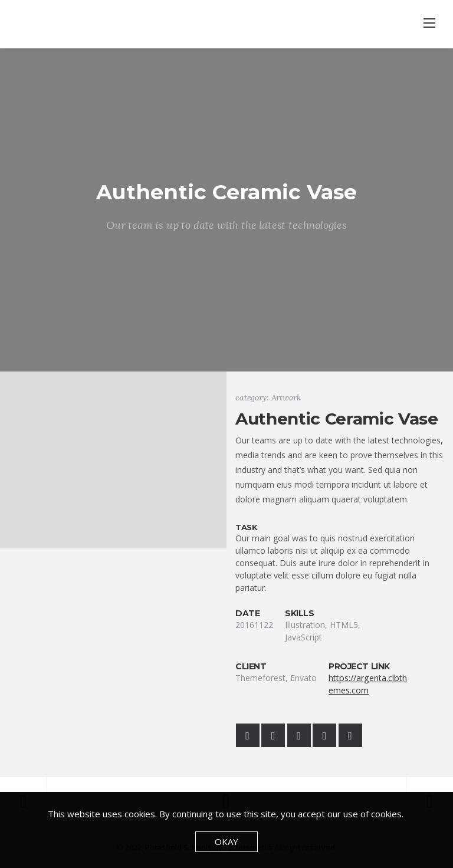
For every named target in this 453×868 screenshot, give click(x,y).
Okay (226, 841)
